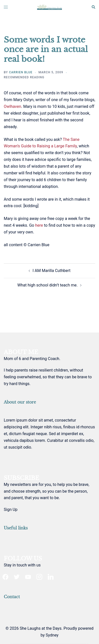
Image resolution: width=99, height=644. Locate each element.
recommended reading (24, 77)
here (39, 225)
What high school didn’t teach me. (47, 285)
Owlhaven (12, 106)
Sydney (52, 635)
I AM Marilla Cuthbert (52, 271)
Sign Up (11, 510)
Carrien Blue (21, 72)
